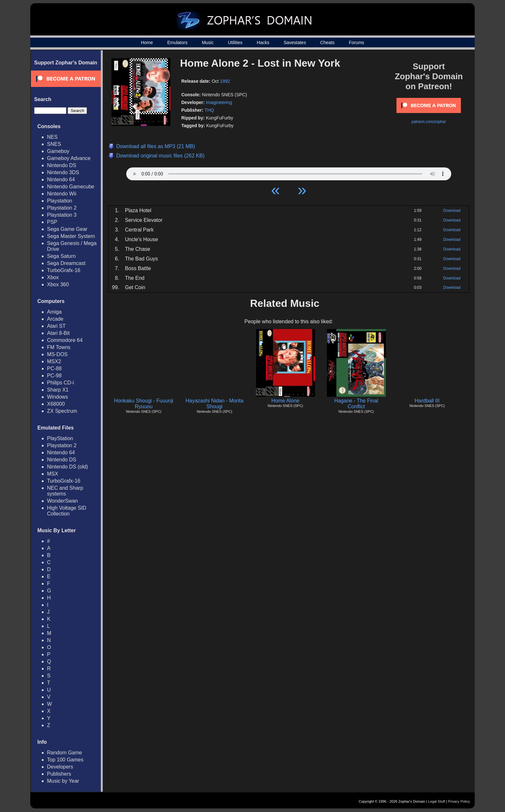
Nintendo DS (62, 165)
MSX (53, 474)
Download (452, 211)
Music (208, 42)
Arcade (55, 319)
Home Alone (285, 401)
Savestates (295, 42)
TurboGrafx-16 (64, 270)
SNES (54, 144)
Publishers (59, 774)
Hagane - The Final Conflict (356, 404)
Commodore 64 (65, 340)
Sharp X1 (58, 390)
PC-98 (54, 376)
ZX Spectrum (62, 411)
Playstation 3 (62, 215)
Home (147, 42)
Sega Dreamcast (66, 263)
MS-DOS (57, 354)
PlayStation (60, 438)
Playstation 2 (62, 208)
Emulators (177, 42)
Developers (60, 767)
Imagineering (219, 102)
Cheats (327, 42)
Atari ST (56, 326)
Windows (57, 397)
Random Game (65, 753)
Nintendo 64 (61, 179)
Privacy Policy (459, 801)
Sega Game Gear (67, 229)
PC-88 (54, 368)
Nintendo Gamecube (71, 187)
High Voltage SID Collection (67, 511)
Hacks (263, 42)
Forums (356, 42)
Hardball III (427, 401)
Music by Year (63, 781)
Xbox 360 (58, 284)
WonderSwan (62, 501)
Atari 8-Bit (58, 333)
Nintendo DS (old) (67, 467)
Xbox (53, 277)
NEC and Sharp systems (65, 491)
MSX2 (54, 361)
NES (52, 137)
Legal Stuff (436, 801)
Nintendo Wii (62, 194)
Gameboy (58, 151)
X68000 (56, 404)
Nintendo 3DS (63, 172)
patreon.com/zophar (429, 122)
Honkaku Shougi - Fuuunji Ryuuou (144, 404)
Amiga (54, 312)
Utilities (235, 42)
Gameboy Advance (69, 158)
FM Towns (59, 347)
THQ (209, 110)
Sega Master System (71, 236)
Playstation (60, 201)
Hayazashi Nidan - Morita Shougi (214, 404)
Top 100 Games (65, 760)
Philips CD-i (61, 383)
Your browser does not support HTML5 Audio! (289, 172)
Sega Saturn (61, 256)
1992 (225, 81)
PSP (52, 222)
